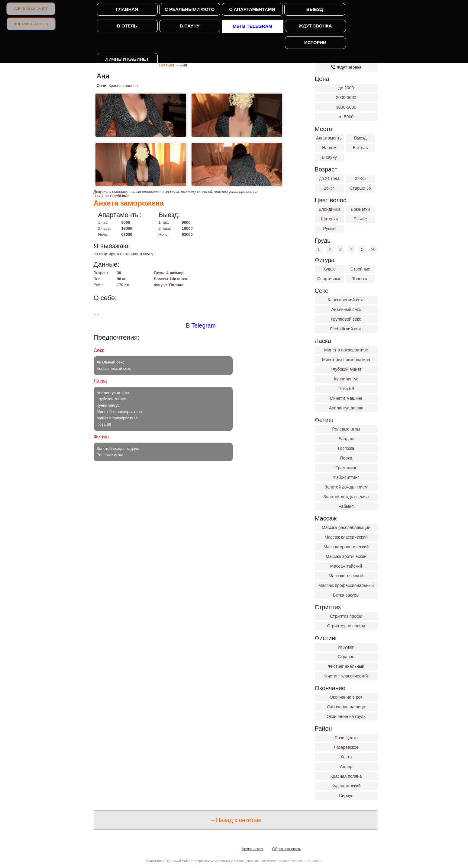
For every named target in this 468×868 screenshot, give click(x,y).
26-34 (329, 188)
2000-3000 (346, 98)
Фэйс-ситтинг (346, 477)
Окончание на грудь (346, 716)
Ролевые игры (346, 429)
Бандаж (346, 439)
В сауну (190, 26)
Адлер (346, 767)
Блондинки (329, 209)
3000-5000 (346, 107)
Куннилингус (346, 379)
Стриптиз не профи (346, 626)
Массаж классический (346, 537)
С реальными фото (190, 9)
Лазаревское (346, 747)
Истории (315, 42)
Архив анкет (252, 849)
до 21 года (329, 178)
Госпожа (346, 448)
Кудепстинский (346, 786)
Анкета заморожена (129, 203)
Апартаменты (329, 138)
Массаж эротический (346, 556)
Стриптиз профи (346, 616)
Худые (329, 269)
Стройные (360, 269)
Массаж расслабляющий (346, 527)
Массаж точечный (346, 576)
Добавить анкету (31, 24)
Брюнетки (360, 209)
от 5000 (346, 117)
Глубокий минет (346, 369)
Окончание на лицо (346, 707)
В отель (127, 26)
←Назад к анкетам (235, 820)
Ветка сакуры (346, 595)
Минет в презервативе (346, 350)
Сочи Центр (346, 738)
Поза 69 (346, 389)
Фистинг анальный (346, 666)
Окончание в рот (346, 697)
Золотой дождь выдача (346, 497)
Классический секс (346, 300)
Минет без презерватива (346, 360)
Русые (329, 229)
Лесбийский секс (346, 329)
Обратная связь (287, 849)
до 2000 (346, 88)
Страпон (346, 657)
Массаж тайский (346, 566)
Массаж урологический (346, 547)
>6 (373, 249)
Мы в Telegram (252, 26)
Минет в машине (346, 398)
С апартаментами (252, 9)
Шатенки (329, 219)
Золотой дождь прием (346, 487)
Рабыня (346, 506)
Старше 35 (360, 188)
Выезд (315, 9)
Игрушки (346, 647)
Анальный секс (346, 309)
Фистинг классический (346, 676)
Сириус (346, 796)
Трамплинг (346, 468)
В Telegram (201, 325)
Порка (346, 458)
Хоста (346, 757)
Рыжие (360, 219)
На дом (329, 148)
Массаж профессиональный (346, 585)
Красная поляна (346, 776)
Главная (127, 9)
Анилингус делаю (346, 408)
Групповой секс (346, 319)
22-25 (360, 178)
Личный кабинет (31, 9)
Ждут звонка (315, 26)
